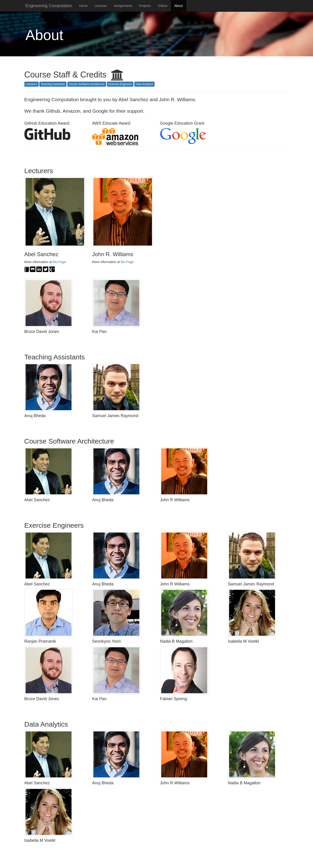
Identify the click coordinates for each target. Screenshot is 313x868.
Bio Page (59, 262)
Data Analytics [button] (144, 84)
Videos (162, 6)
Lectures (101, 6)
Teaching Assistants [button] (53, 84)
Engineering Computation (49, 6)
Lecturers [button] (32, 84)
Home (83, 6)
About (179, 6)
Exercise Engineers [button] (120, 84)
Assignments (123, 6)
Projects (145, 6)
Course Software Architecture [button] (87, 84)
